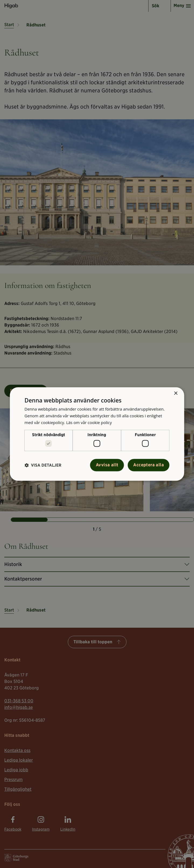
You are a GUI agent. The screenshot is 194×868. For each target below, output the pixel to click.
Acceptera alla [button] (149, 465)
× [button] (176, 393)
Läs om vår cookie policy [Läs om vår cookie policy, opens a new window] (89, 422)
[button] (43, 465)
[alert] (97, 434)
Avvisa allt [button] (107, 465)
